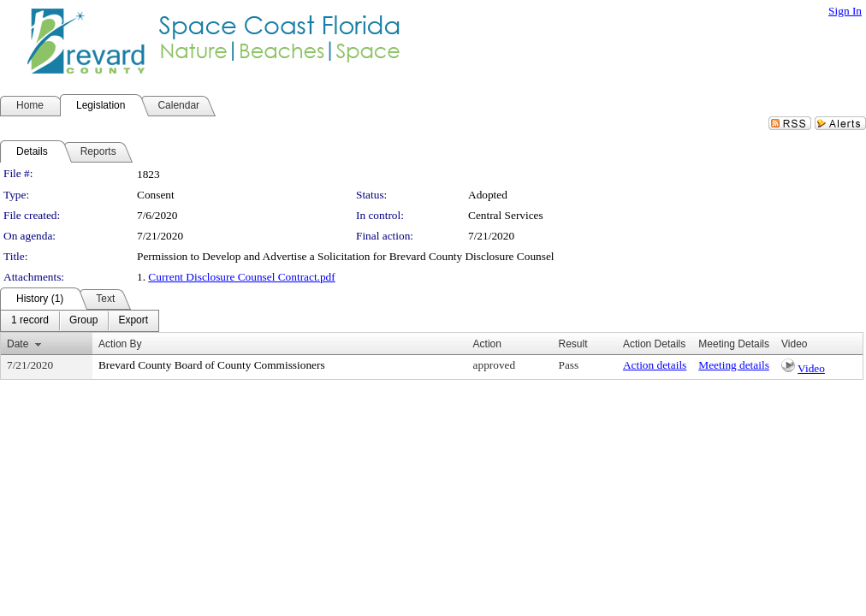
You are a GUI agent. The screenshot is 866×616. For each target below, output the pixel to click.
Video (811, 368)
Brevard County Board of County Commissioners (212, 365)
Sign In (845, 11)
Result (572, 344)
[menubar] (80, 321)
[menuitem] (30, 321)
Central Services (506, 215)
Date (18, 344)
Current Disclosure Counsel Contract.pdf (241, 277)
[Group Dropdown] (83, 321)
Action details (655, 365)
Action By (120, 344)
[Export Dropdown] (133, 321)
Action (487, 344)
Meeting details (734, 365)
